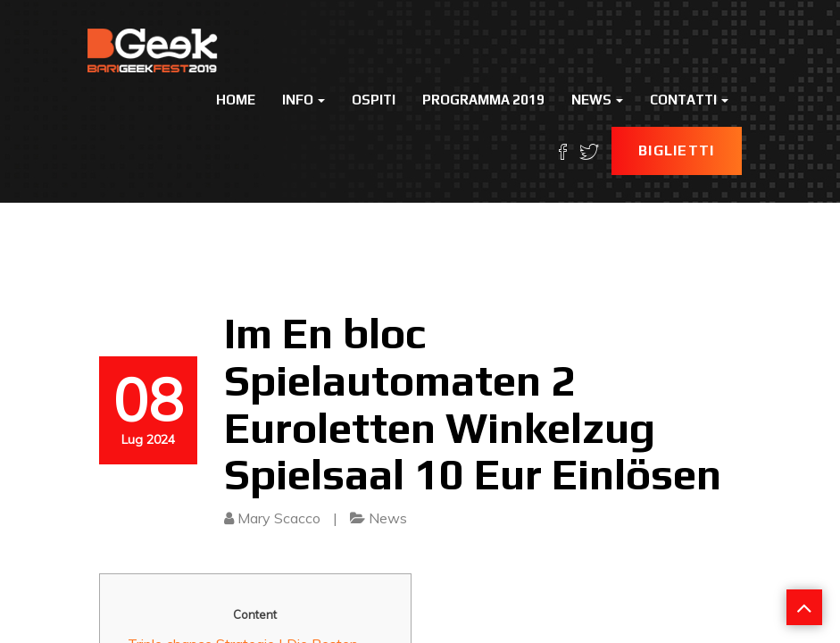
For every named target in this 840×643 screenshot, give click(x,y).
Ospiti (374, 100)
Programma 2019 (483, 100)
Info (304, 100)
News (597, 100)
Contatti (689, 100)
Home (236, 100)
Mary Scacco (279, 518)
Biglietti (677, 150)
